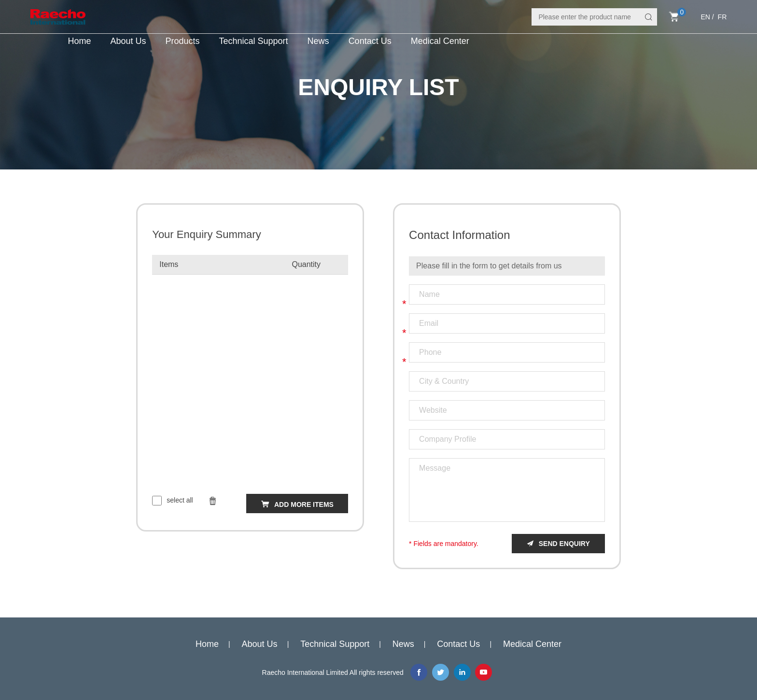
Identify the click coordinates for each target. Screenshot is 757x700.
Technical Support (254, 41)
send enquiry (564, 544)
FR (722, 17)
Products (182, 41)
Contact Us (370, 41)
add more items (304, 504)
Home (79, 41)
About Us (128, 41)
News (318, 41)
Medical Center (440, 41)
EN (705, 17)
